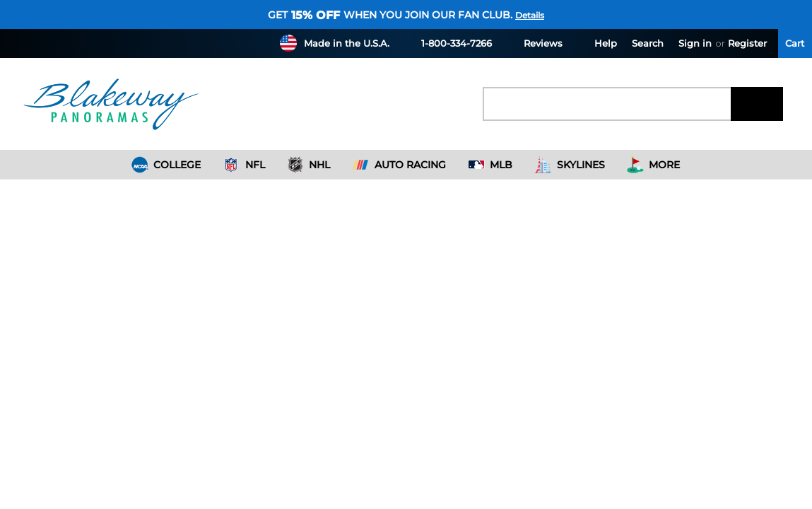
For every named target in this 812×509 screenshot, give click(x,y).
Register (747, 43)
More (654, 165)
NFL (244, 165)
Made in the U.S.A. (347, 43)
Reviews (535, 43)
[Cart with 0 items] (795, 43)
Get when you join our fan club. (390, 15)
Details (530, 15)
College (166, 165)
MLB (490, 165)
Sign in (695, 43)
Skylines (570, 165)
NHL (309, 165)
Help (597, 43)
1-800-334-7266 (448, 43)
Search (648, 43)
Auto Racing (399, 165)
